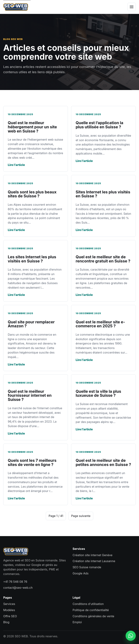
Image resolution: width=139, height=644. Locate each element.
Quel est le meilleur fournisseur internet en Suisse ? (30, 395)
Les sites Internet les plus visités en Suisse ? (32, 259)
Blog (6, 622)
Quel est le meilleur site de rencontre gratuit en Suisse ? (103, 259)
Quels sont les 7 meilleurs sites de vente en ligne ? (32, 462)
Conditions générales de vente (93, 616)
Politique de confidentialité (91, 610)
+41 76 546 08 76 (15, 582)
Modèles (9, 610)
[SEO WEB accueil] (16, 7)
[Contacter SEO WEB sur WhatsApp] (131, 636)
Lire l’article (16, 165)
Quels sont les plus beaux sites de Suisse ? (32, 194)
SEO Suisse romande (87, 567)
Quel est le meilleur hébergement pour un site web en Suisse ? (32, 127)
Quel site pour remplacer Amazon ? (31, 324)
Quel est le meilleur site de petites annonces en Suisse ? (103, 462)
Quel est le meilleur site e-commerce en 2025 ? (100, 324)
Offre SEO (10, 616)
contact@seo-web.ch (18, 588)
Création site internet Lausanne (94, 561)
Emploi (77, 622)
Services (9, 604)
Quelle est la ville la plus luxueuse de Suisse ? (98, 393)
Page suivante (81, 516)
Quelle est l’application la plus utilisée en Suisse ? (99, 125)
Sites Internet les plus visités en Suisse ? (103, 194)
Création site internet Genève (92, 555)
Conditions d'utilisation (88, 604)
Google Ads (81, 573)
